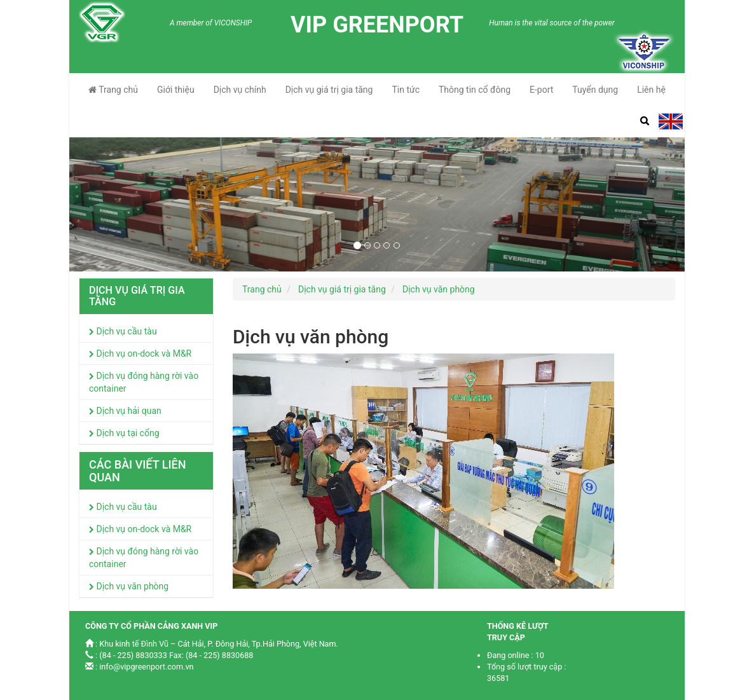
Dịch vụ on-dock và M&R (140, 353)
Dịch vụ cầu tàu (123, 331)
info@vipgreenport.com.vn (146, 667)
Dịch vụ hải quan (125, 411)
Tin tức (406, 90)
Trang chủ (113, 90)
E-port (541, 90)
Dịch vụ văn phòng (129, 586)
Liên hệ (651, 90)
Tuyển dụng (595, 90)
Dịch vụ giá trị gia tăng (329, 90)
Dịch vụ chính (240, 90)
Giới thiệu (176, 90)
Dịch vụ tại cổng (124, 433)
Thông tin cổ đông (475, 90)
